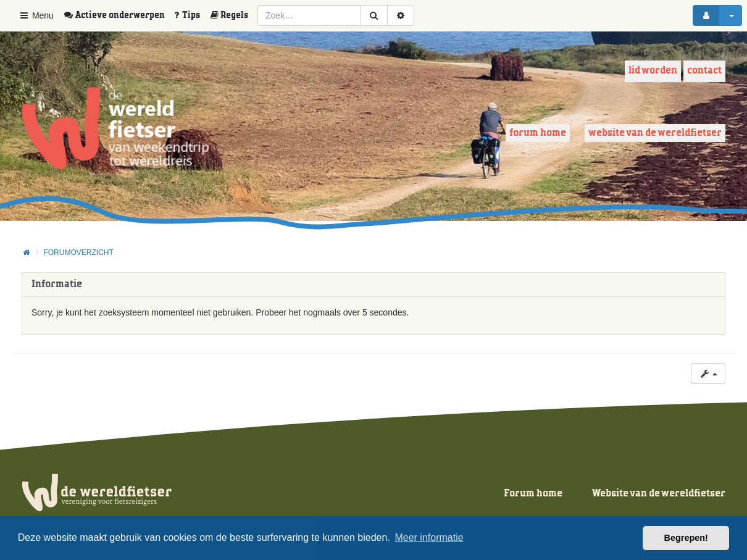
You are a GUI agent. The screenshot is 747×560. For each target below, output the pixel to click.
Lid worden (653, 71)
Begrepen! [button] (686, 538)
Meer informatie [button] (429, 537)
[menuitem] (119, 15)
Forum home (538, 133)
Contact (704, 71)
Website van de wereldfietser (655, 133)
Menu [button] (36, 15)
